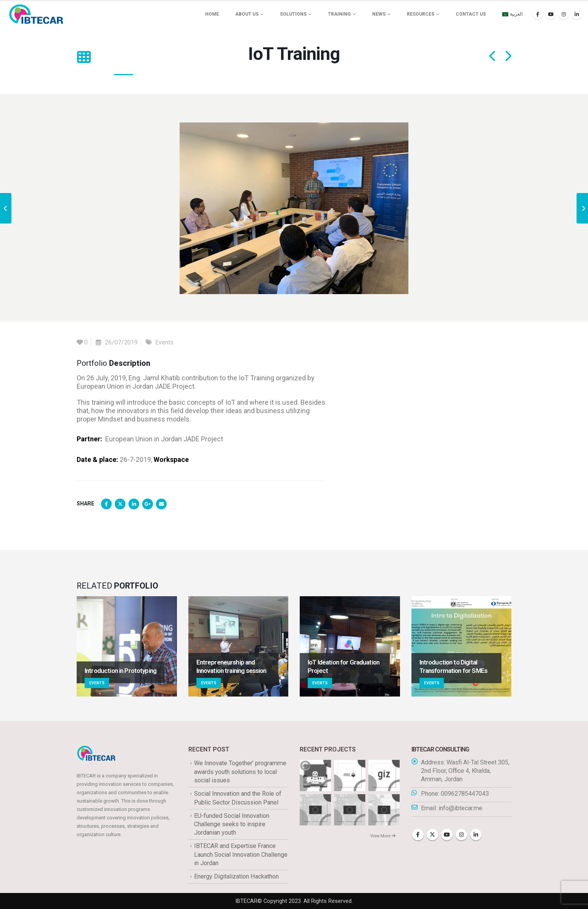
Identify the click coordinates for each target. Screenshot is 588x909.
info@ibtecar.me (460, 808)
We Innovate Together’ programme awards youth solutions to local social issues (240, 772)
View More (383, 836)
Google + (148, 504)
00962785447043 (465, 794)
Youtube (447, 835)
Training (339, 14)
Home (212, 14)
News (379, 14)
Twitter (120, 504)
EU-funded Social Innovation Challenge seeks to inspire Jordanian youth (232, 824)
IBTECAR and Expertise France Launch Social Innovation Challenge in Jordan (241, 854)
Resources (421, 14)
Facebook (106, 504)
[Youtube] (551, 14)
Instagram (461, 835)
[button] (84, 57)
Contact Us (471, 14)
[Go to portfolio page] (127, 646)
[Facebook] (538, 14)
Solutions (293, 14)
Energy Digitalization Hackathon (236, 876)
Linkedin (476, 835)
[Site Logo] (36, 14)
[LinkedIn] (577, 14)
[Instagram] (564, 14)
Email (161, 504)
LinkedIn (134, 504)
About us (247, 14)
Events (164, 342)
